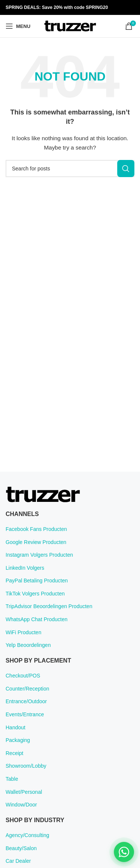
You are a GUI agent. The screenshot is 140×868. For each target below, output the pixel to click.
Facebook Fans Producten (36, 529)
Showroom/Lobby (26, 766)
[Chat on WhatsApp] (124, 852)
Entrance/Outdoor (26, 701)
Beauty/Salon (21, 848)
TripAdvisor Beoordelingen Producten (49, 606)
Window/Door (21, 805)
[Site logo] (70, 26)
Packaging (18, 740)
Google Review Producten (36, 542)
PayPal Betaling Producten (37, 581)
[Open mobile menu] (18, 26)
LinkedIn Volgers (25, 568)
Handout (15, 727)
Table (12, 779)
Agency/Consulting (27, 835)
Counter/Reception (27, 689)
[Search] (70, 169)
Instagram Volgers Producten (39, 555)
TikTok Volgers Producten (35, 594)
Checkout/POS (23, 676)
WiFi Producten (24, 632)
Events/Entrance (25, 714)
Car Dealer (18, 861)
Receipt (14, 753)
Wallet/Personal (24, 792)
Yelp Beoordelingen (28, 645)
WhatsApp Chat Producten (37, 619)
